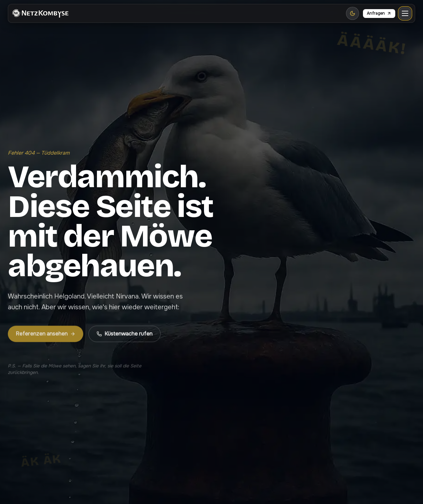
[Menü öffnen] (405, 13)
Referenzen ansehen (46, 338)
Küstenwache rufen (125, 338)
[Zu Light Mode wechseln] (352, 13)
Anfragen (379, 13)
